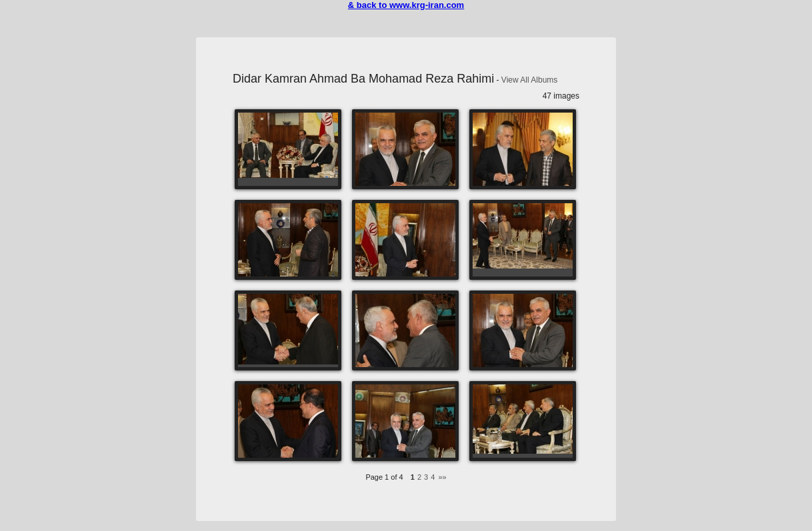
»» (442, 477)
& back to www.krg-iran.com (406, 5)
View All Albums (530, 80)
